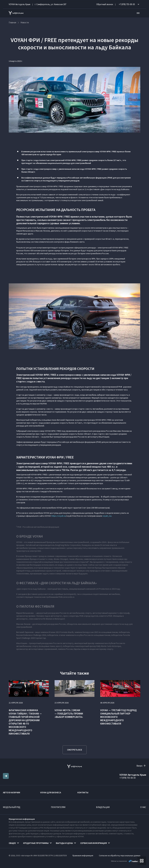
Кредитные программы (36, 843)
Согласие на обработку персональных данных (120, 855)
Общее (12, 843)
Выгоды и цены (64, 843)
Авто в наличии (11, 792)
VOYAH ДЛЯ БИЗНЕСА (51, 792)
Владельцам (103, 807)
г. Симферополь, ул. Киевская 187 (50, 4)
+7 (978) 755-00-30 (127, 778)
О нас (143, 807)
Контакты (83, 792)
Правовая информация (83, 855)
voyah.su (62, 516)
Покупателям (58, 807)
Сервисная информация (93, 843)
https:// (55, 516)
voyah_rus (107, 516)
